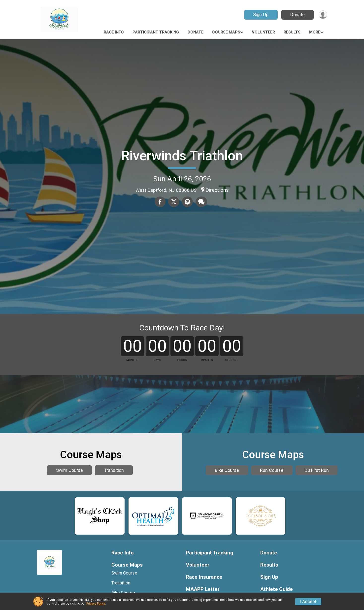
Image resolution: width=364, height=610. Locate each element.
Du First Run (272, 548)
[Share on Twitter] (174, 202)
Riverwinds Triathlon (182, 156)
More (315, 32)
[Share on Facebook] (160, 202)
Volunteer (263, 32)
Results (292, 32)
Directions (217, 190)
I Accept (308, 602)
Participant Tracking (156, 32)
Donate (297, 15)
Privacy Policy (96, 603)
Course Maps (226, 32)
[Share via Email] (187, 202)
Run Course (295, 534)
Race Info (114, 32)
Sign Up (260, 15)
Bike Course (250, 534)
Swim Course (69, 541)
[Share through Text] (201, 202)
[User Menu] (323, 15)
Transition (114, 541)
